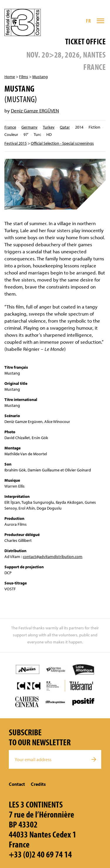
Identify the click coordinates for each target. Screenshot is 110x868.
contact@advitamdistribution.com (53, 557)
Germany (29, 127)
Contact (17, 784)
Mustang (40, 77)
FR (88, 21)
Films (24, 77)
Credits (38, 784)
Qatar (65, 127)
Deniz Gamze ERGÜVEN (35, 111)
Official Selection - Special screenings (62, 143)
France (10, 127)
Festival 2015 (16, 143)
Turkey (49, 127)
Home (10, 77)
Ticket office (85, 41)
